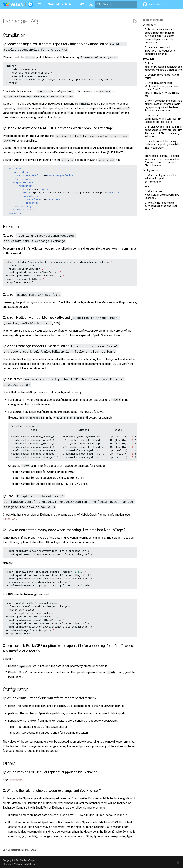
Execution (148, 59)
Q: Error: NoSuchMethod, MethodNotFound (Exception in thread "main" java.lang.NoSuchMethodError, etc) (162, 89)
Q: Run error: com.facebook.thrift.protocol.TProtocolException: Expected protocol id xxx (162, 118)
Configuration (150, 170)
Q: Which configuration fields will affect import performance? (161, 178)
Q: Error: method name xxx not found (162, 76)
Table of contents (153, 20)
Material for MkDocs (24, 864)
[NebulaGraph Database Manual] (18, 4)
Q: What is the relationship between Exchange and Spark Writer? (162, 206)
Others (146, 187)
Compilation (149, 25)
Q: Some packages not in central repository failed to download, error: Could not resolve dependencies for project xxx (160, 36)
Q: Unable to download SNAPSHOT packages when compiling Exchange (160, 51)
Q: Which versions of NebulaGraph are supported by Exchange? (162, 194)
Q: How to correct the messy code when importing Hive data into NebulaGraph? (162, 144)
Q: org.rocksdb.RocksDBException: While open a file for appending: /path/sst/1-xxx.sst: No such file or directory (162, 159)
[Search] (116, 4)
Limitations (10, 519)
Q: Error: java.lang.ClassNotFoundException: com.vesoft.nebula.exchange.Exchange (162, 67)
